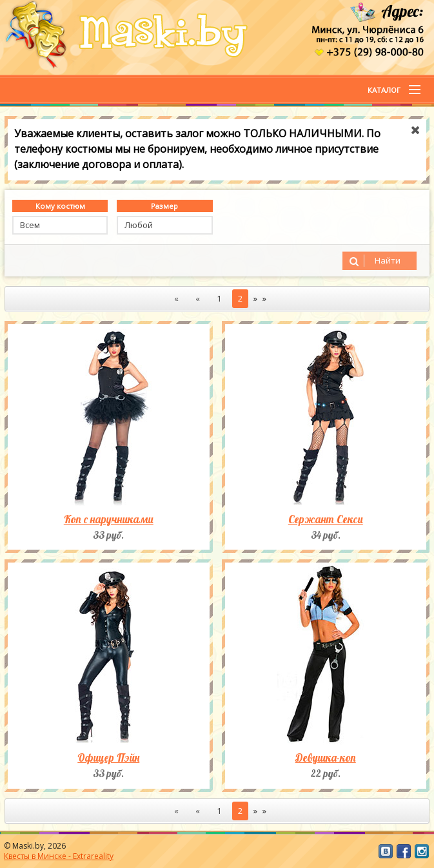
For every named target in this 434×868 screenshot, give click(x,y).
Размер (164, 206)
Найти (373, 261)
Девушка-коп (326, 758)
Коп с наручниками (109, 519)
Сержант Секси (326, 519)
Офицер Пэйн (108, 758)
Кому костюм (60, 206)
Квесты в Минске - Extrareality (59, 856)
